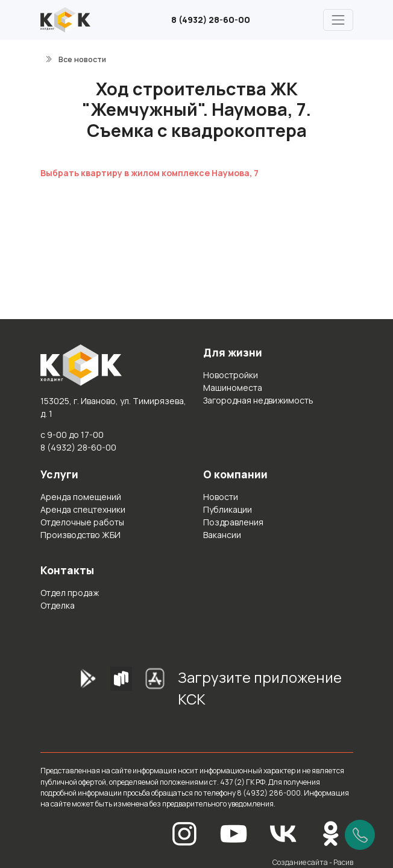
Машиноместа (233, 388)
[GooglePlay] (69, 692)
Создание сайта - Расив (313, 862)
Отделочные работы (82, 522)
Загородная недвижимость (258, 400)
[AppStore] (155, 692)
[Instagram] (184, 833)
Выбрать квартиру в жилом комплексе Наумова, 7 (149, 173)
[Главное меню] (338, 20)
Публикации (228, 509)
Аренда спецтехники (83, 509)
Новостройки (231, 375)
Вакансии (222, 535)
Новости (221, 497)
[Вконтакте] (283, 833)
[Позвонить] (360, 835)
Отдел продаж (70, 593)
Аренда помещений (81, 497)
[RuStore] (121, 692)
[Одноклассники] (331, 833)
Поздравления (233, 522)
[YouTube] (234, 833)
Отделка (58, 605)
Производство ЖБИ (80, 535)
